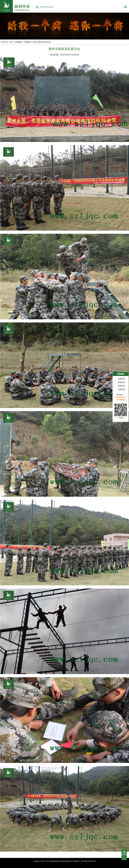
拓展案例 (19, 42)
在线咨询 (121, 345)
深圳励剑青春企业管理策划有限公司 (16, 6)
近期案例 (27, 42)
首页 (11, 42)
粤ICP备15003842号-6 (88, 861)
